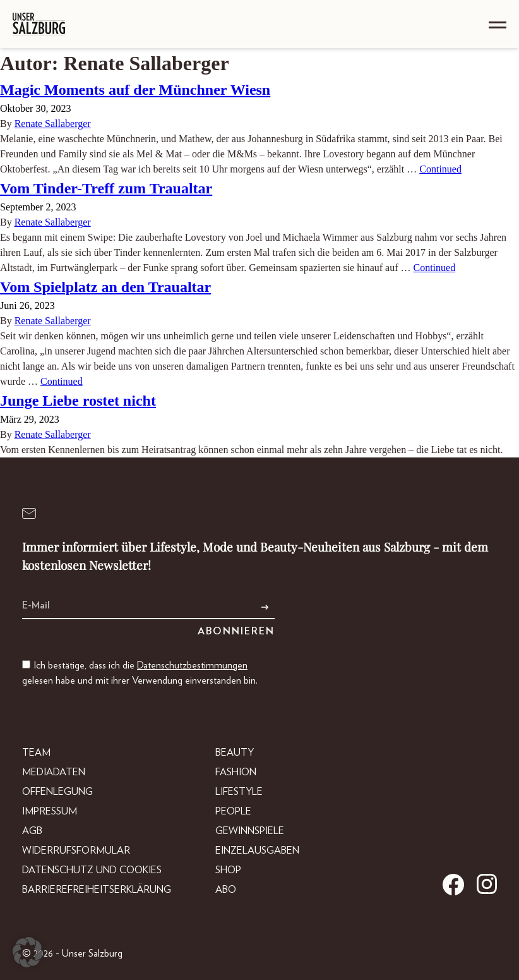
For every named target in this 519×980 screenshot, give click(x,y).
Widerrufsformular (76, 850)
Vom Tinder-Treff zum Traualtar (106, 188)
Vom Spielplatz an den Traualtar (105, 287)
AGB (32, 831)
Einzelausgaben (257, 850)
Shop (228, 870)
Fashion (236, 772)
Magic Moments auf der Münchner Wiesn (135, 90)
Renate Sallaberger (53, 124)
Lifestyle (239, 792)
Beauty (235, 753)
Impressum (50, 811)
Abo (226, 890)
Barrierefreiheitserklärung (97, 890)
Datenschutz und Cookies (92, 870)
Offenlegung (57, 792)
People (233, 811)
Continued (440, 169)
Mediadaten (54, 772)
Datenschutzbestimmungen (192, 665)
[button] (28, 952)
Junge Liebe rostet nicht (78, 401)
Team (36, 753)
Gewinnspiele (250, 831)
